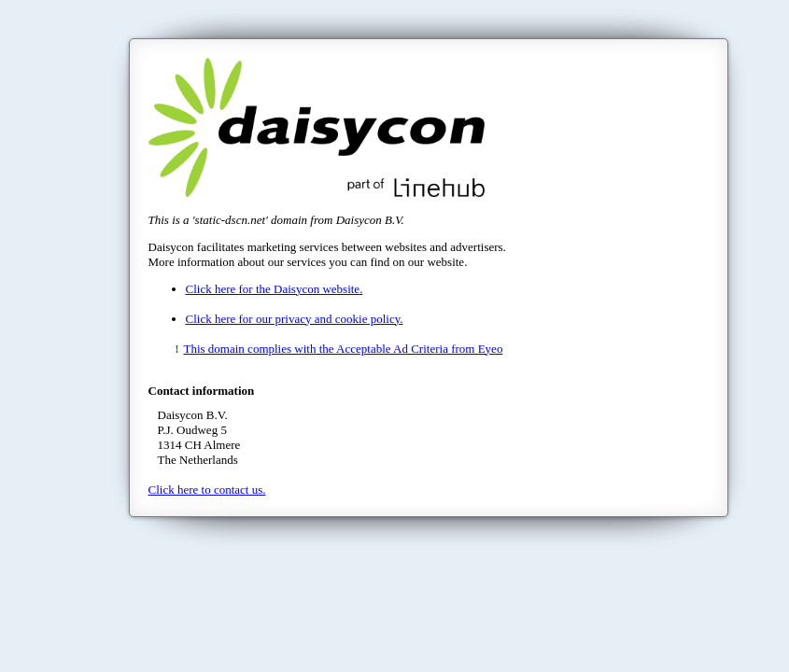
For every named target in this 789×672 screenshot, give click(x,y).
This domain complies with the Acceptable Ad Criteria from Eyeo (344, 349)
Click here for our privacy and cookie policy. (295, 319)
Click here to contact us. (207, 490)
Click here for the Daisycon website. (275, 289)
